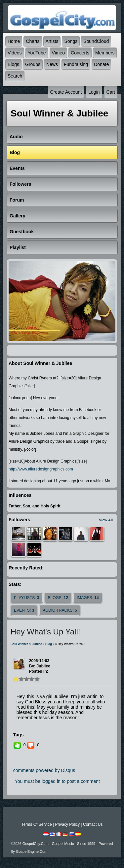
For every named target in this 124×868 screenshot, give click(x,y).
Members (105, 53)
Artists (52, 41)
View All (106, 520)
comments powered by (44, 770)
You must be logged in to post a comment (57, 781)
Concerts (80, 53)
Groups (33, 64)
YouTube (37, 53)
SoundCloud (96, 41)
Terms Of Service (37, 824)
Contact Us (93, 824)
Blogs (13, 64)
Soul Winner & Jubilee (26, 644)
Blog (49, 644)
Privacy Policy (67, 824)
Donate (101, 64)
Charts (33, 41)
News (52, 64)
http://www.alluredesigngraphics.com (41, 469)
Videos (15, 53)
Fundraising (76, 64)
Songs (71, 41)
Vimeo (58, 53)
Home (14, 41)
